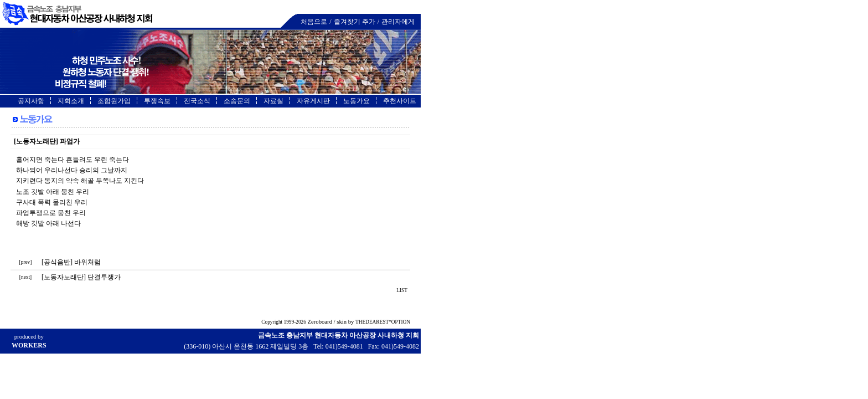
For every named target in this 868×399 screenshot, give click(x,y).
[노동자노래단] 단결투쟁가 (81, 277)
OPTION (401, 322)
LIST (402, 290)
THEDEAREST (372, 322)
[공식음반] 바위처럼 (71, 262)
